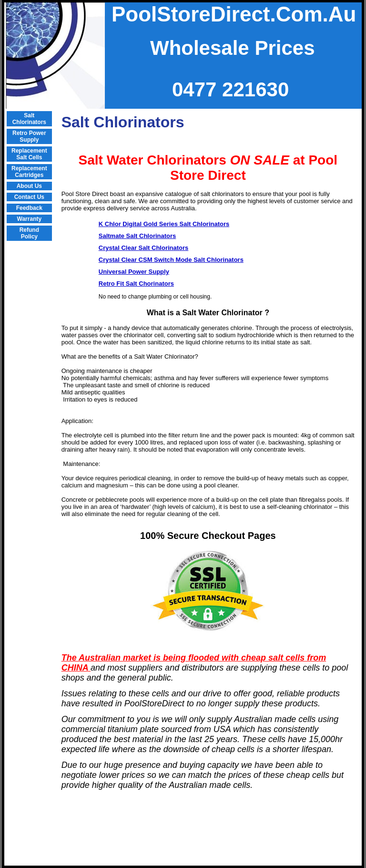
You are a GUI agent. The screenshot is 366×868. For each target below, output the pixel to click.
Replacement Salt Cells (29, 154)
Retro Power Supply (29, 136)
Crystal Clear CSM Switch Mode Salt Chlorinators (171, 260)
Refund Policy (29, 233)
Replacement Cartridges (29, 172)
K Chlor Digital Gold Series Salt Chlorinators (164, 224)
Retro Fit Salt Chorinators (136, 284)
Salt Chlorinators (29, 119)
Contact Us (29, 197)
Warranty (30, 219)
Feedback (29, 208)
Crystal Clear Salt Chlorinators (144, 248)
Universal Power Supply (134, 272)
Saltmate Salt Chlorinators (137, 236)
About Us (29, 186)
